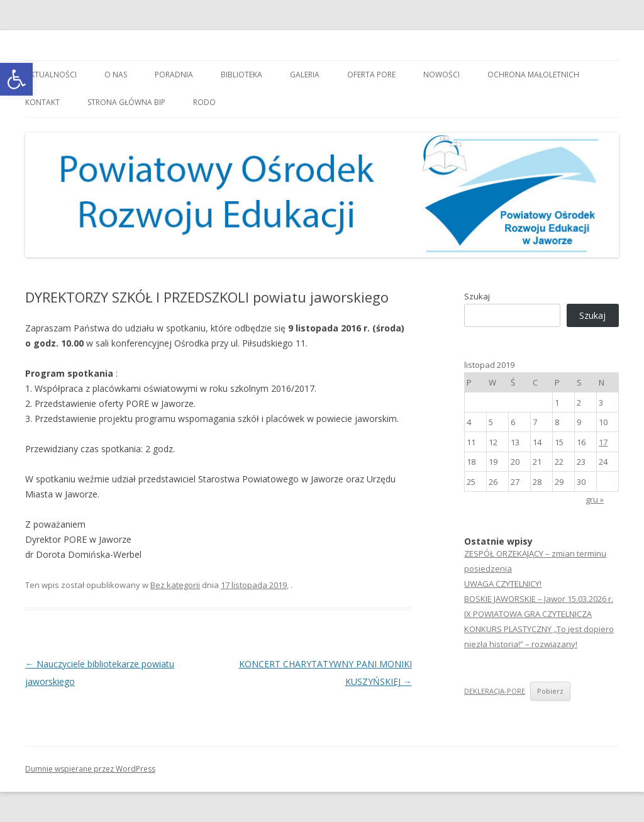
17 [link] (603, 442)
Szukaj (477, 296)
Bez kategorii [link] (175, 585)
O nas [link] (116, 75)
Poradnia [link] (174, 75)
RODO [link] (204, 102)
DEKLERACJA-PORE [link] (495, 691)
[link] (16, 79)
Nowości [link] (441, 75)
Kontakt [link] (42, 102)
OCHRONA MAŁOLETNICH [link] (533, 75)
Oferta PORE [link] (371, 75)
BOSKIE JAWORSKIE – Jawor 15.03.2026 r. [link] (539, 599)
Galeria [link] (305, 75)
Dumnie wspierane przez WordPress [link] (90, 769)
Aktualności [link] (51, 75)
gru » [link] (595, 499)
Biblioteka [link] (241, 75)
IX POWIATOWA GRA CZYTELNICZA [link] (528, 614)
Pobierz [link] (550, 691)
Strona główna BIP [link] (126, 102)
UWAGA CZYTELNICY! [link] (503, 584)
